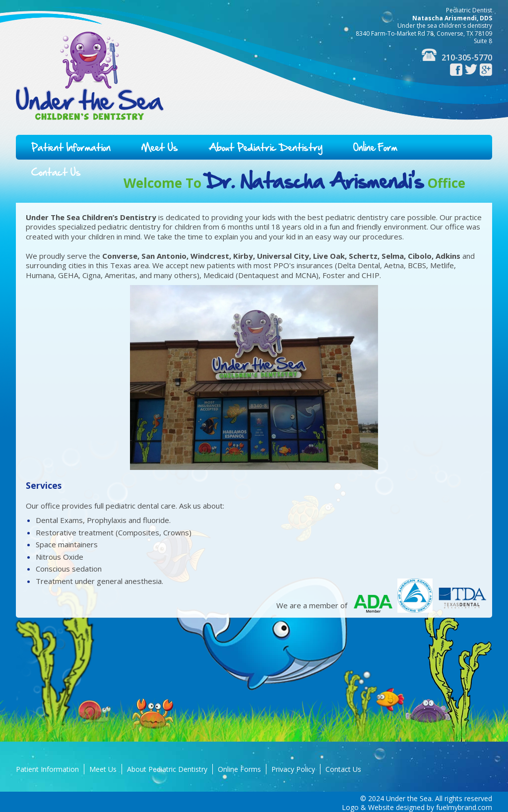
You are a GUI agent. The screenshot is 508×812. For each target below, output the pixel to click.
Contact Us (56, 172)
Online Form (375, 147)
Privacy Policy (293, 769)
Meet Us (160, 147)
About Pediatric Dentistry (266, 147)
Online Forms (239, 769)
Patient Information (71, 147)
